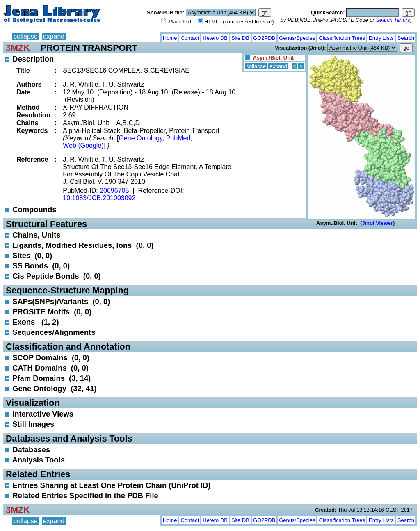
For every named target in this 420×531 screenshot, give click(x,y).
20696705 (114, 191)
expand (54, 36)
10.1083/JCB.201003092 (99, 198)
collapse (26, 36)
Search (406, 38)
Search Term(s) (394, 20)
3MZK (18, 48)
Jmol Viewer (377, 223)
